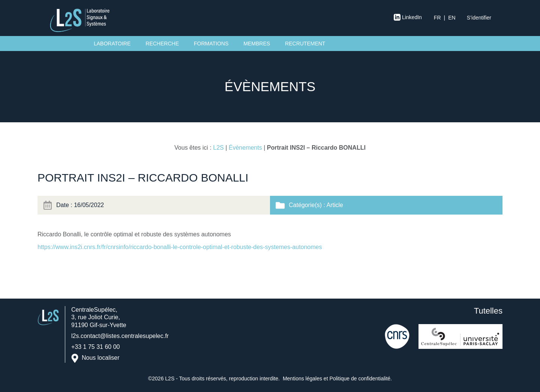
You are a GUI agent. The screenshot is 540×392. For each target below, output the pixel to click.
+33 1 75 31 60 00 (95, 347)
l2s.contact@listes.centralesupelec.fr (120, 336)
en (452, 18)
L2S (218, 148)
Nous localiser (100, 358)
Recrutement (305, 44)
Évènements (245, 148)
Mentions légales (302, 378)
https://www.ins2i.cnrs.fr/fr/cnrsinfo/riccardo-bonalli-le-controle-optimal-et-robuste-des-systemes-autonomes (180, 247)
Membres (257, 44)
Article (334, 205)
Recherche (162, 44)
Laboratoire (112, 44)
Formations (211, 44)
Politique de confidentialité (360, 378)
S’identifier (479, 18)
